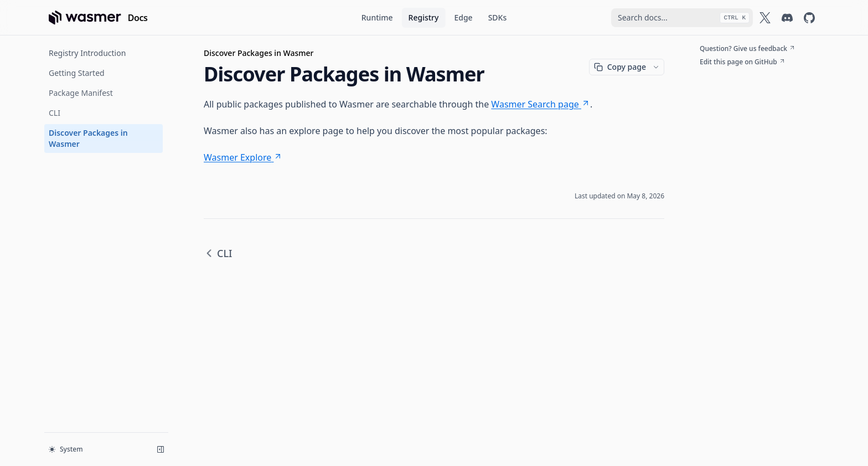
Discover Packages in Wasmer (88, 138)
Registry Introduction (87, 53)
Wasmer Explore (243, 157)
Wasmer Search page (541, 104)
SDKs (498, 17)
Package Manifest (81, 93)
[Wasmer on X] (765, 18)
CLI (55, 113)
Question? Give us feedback (748, 49)
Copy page (620, 67)
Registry (424, 17)
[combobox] (682, 18)
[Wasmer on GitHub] (809, 18)
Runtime (377, 17)
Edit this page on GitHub (743, 62)
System (66, 449)
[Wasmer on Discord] (787, 18)
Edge (463, 17)
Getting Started (77, 73)
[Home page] (98, 18)
